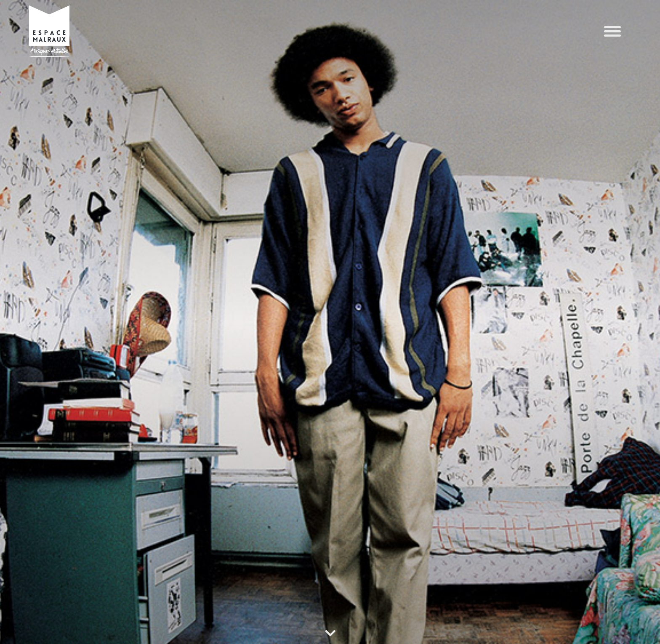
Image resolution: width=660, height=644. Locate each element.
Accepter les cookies (485, 606)
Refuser (595, 606)
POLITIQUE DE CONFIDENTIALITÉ (51, 629)
